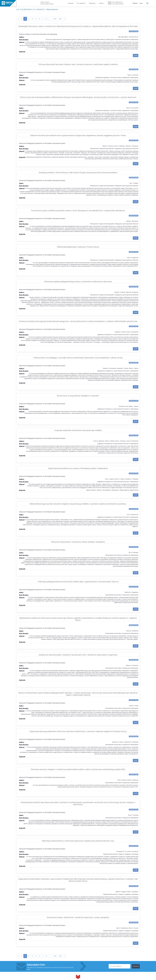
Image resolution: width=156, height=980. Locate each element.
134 (55, 19)
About (101, 3)
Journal (70, 3)
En (147, 3)
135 (60, 19)
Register (135, 3)
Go (136, 55)
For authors (81, 3)
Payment (92, 3)
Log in (141, 3)
